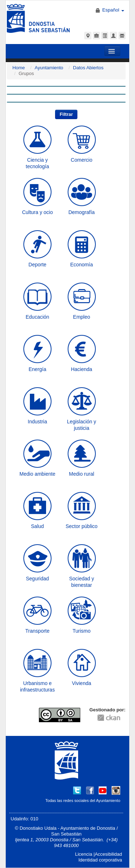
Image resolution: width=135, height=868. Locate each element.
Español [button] (113, 10)
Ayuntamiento (49, 68)
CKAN (109, 717)
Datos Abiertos (88, 68)
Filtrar (66, 114)
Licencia (84, 854)
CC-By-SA (60, 715)
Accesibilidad (108, 854)
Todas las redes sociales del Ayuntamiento (83, 801)
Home (19, 68)
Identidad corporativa (100, 860)
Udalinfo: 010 (25, 819)
